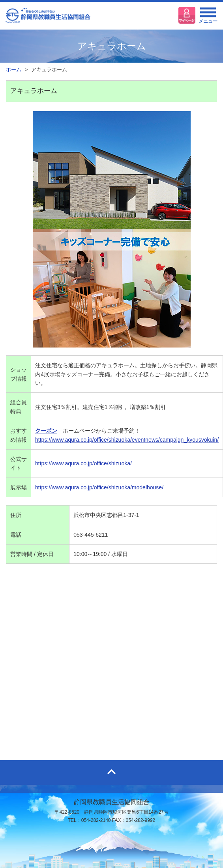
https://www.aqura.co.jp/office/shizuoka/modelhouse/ (99, 487)
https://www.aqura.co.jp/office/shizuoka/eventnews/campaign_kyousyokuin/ (127, 440)
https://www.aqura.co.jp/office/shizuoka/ (83, 463)
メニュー (208, 18)
